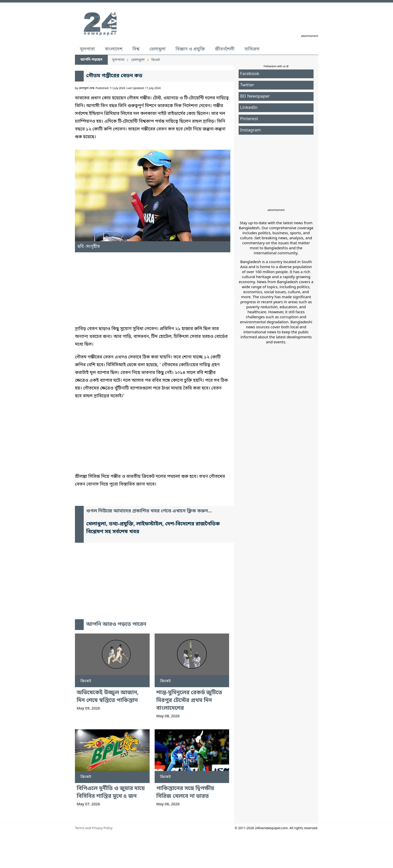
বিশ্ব (136, 49)
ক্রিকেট (86, 681)
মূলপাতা (87, 49)
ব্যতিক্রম (252, 49)
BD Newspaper (255, 96)
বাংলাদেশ (114, 49)
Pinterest (249, 119)
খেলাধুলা (157, 49)
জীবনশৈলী (225, 49)
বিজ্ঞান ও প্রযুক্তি (190, 49)
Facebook (250, 74)
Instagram (251, 130)
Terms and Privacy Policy (94, 828)
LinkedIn (249, 108)
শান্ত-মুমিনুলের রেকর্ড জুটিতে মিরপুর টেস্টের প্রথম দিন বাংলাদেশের (189, 701)
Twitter (247, 85)
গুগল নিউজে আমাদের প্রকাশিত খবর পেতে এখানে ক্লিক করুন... (149, 511)
